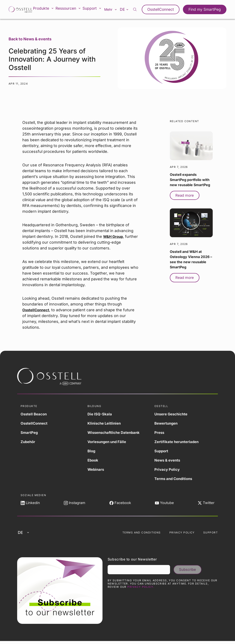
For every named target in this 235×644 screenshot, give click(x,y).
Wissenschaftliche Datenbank (116, 432)
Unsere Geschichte (172, 414)
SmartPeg (30, 432)
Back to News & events (30, 39)
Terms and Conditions (175, 479)
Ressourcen (71, 9)
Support (95, 9)
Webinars (96, 469)
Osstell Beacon (35, 414)
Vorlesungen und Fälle (108, 442)
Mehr (114, 9)
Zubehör (29, 442)
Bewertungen (167, 423)
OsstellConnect (165, 9)
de (129, 9)
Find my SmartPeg (206, 9)
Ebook (93, 460)
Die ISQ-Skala (100, 414)
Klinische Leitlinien (105, 423)
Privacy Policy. (141, 590)
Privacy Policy (168, 469)
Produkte (45, 9)
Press (160, 432)
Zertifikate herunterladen (178, 442)
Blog (92, 451)
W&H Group (114, 236)
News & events (168, 460)
